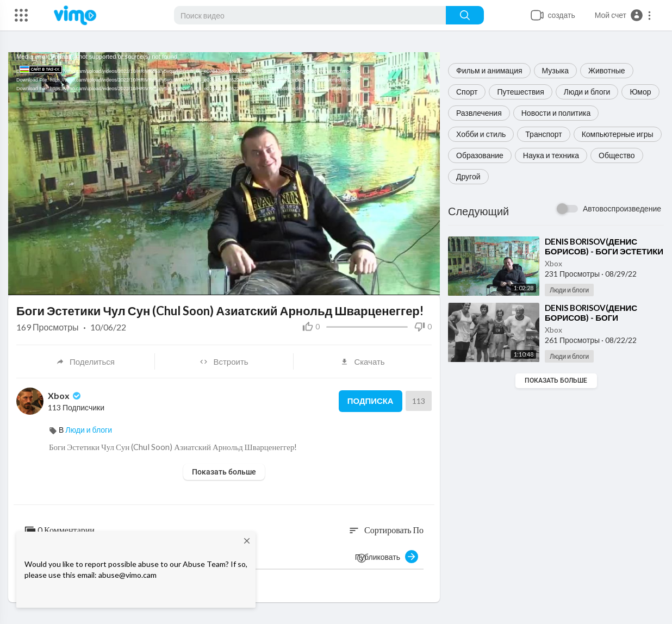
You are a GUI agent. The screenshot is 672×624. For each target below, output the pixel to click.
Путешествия (520, 92)
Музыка (556, 70)
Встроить (224, 361)
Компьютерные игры (618, 134)
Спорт (467, 92)
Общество (617, 155)
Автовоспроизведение (622, 208)
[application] (224, 174)
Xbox (553, 263)
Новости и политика (556, 113)
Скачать (362, 361)
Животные (607, 70)
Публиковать (387, 557)
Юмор (640, 92)
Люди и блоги (587, 92)
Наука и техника (551, 155)
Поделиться (85, 361)
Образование (480, 155)
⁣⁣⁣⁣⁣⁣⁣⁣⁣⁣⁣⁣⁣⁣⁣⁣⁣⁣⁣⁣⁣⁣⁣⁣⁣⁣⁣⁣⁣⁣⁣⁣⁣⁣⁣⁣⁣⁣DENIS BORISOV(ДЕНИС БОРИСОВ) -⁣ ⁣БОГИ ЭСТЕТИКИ (604, 246)
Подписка (370, 401)
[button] (623, 15)
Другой (468, 176)
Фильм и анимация (489, 70)
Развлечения (479, 113)
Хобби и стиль (481, 134)
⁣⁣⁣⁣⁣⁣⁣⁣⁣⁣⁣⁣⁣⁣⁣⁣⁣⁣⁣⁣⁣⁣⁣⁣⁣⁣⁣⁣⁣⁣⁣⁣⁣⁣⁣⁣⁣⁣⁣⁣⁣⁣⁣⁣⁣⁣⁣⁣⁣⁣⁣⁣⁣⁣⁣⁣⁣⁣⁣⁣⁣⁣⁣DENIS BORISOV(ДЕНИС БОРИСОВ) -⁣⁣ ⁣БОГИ (591, 313)
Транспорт (543, 134)
